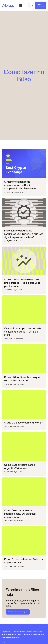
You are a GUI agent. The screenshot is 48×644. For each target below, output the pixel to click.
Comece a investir (41, 5)
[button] (21, 6)
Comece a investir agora (18, 612)
